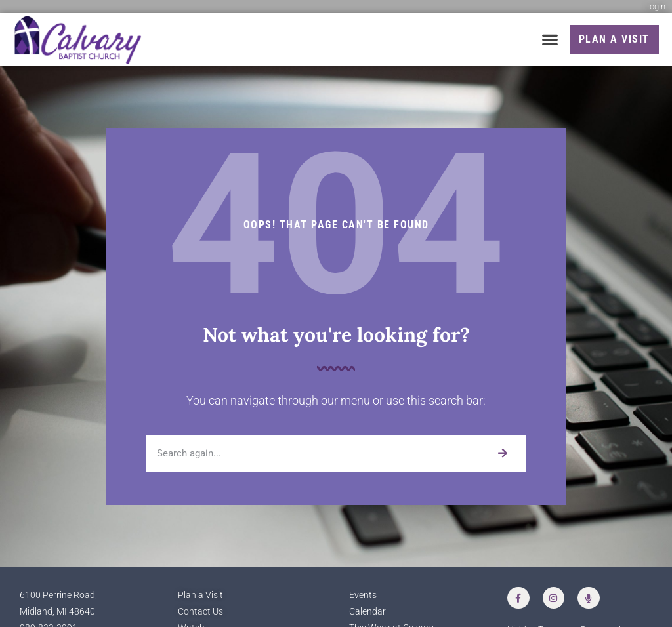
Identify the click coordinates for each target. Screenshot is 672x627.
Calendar (367, 612)
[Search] (502, 454)
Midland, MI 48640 (57, 612)
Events (363, 595)
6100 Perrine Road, (58, 595)
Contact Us (200, 612)
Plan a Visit (200, 595)
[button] (550, 40)
